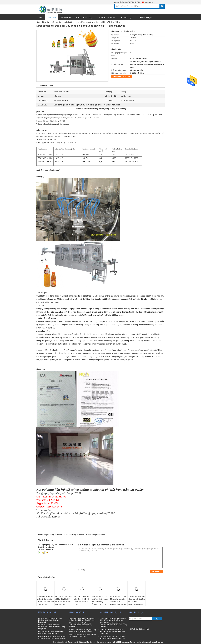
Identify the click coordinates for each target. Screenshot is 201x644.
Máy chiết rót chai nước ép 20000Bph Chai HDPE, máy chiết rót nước (51, 633)
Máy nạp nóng (57, 22)
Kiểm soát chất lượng (106, 17)
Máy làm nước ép (77, 612)
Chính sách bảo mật (60, 642)
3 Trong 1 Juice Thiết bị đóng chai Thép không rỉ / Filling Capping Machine (83, 631)
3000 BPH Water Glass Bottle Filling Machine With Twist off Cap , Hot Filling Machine (113, 625)
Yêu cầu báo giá (145, 17)
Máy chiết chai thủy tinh (110, 612)
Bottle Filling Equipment (95, 535)
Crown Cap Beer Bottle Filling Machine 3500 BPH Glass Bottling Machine (113, 619)
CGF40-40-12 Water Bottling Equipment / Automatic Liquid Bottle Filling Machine (52, 637)
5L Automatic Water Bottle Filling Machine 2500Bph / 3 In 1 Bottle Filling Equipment (51, 627)
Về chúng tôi (66, 17)
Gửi (157, 619)
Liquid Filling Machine (53, 535)
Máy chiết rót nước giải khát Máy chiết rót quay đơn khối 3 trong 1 (100, 599)
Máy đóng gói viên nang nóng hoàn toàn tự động (136, 598)
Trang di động (133, 632)
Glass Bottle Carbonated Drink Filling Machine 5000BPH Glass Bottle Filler (112, 637)
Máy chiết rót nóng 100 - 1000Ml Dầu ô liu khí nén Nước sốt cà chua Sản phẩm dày (64, 600)
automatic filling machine (74, 535)
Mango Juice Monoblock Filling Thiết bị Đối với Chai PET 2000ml (82, 635)
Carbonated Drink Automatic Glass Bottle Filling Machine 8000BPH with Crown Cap (112, 632)
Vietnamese (150, 2)
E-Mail (132, 629)
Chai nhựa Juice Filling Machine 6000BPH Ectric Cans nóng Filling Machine (81, 625)
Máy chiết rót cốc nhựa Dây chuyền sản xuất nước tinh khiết (118, 599)
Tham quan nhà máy (84, 17)
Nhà (41, 17)
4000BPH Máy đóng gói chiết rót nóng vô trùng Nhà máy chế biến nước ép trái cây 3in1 (45, 600)
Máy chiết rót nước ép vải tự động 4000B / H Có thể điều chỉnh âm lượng (81, 600)
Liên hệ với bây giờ (123, 76)
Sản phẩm (52, 17)
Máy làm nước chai (47, 612)
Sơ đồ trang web (142, 629)
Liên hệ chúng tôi (127, 17)
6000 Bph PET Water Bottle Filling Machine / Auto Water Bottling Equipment (50, 620)
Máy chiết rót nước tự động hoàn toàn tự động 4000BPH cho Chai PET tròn (82, 619)
